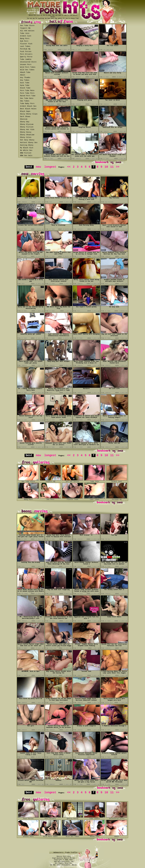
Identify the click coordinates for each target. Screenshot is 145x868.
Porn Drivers (26, 54)
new (38, 167)
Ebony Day (25, 122)
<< (69, 167)
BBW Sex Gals (26, 156)
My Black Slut (27, 148)
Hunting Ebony (27, 145)
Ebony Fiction (27, 127)
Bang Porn (25, 39)
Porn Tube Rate (27, 91)
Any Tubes (25, 80)
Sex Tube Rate (27, 98)
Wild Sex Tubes (27, 70)
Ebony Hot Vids (27, 130)
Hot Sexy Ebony (27, 140)
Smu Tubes (25, 101)
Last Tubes (25, 46)
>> (118, 167)
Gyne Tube (25, 85)
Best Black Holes (28, 109)
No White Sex (26, 150)
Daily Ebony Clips (29, 114)
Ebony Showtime (27, 135)
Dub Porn (24, 41)
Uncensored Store (28, 62)
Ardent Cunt (26, 36)
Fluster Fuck (26, 44)
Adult (23, 75)
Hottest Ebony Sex (29, 143)
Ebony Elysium (27, 124)
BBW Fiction (26, 153)
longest (50, 167)
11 (112, 167)
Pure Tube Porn (27, 93)
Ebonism (24, 119)
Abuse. (75, 865)
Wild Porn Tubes (28, 67)
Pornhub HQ (25, 49)
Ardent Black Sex (28, 106)
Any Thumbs (25, 78)
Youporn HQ (25, 28)
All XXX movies (27, 31)
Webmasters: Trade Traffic (66, 853)
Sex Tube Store (27, 26)
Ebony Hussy (26, 132)
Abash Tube (25, 72)
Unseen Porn (26, 65)
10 (106, 167)
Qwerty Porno (26, 57)
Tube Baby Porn (27, 104)
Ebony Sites (26, 137)
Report (46, 43)
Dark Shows (25, 117)
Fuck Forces (26, 52)
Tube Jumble (26, 59)
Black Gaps (25, 111)
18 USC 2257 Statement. (60, 865)
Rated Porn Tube (28, 96)
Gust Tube (25, 83)
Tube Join (25, 33)
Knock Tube (25, 88)
